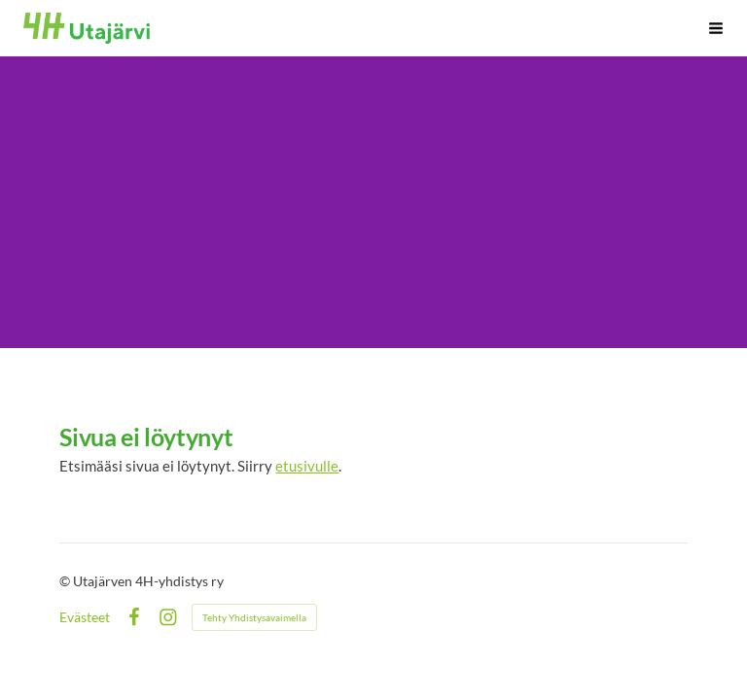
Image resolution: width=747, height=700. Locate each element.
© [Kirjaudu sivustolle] (66, 581)
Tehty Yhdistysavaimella (254, 617)
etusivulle (307, 466)
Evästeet (85, 617)
